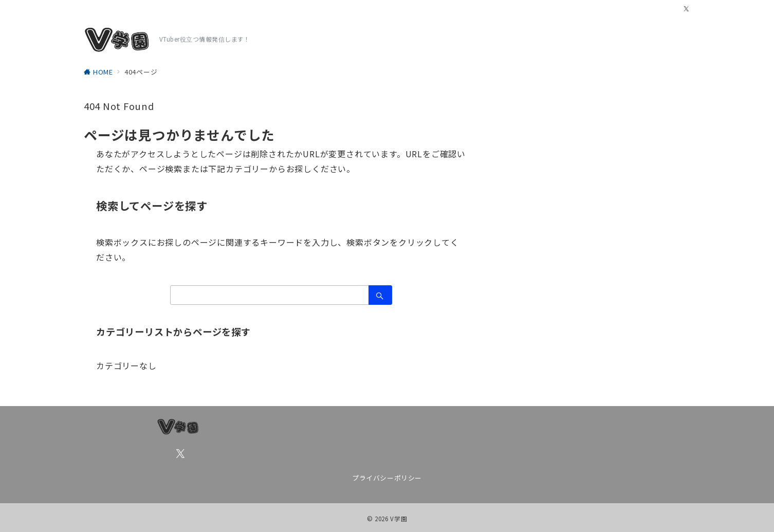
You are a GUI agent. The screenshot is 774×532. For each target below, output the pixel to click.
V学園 (399, 519)
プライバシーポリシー (387, 478)
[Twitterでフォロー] (687, 9)
